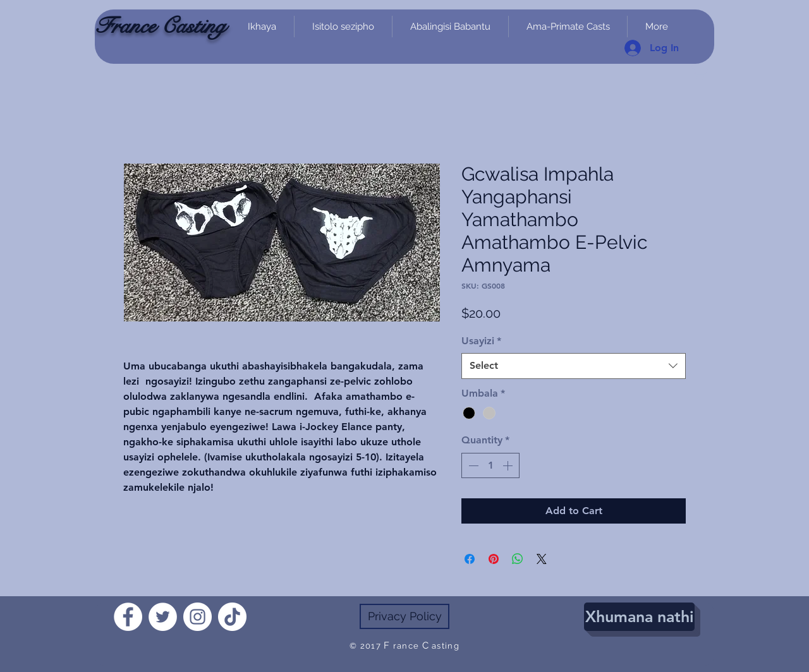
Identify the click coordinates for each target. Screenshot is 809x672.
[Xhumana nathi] (639, 617)
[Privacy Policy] (404, 616)
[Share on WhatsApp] (518, 559)
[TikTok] (232, 617)
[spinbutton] (490, 465)
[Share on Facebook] (470, 559)
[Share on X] (542, 559)
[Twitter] (163, 617)
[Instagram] (198, 617)
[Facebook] (128, 617)
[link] (698, 71)
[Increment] (509, 465)
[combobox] (574, 366)
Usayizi (481, 341)
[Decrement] (472, 465)
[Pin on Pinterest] (494, 559)
